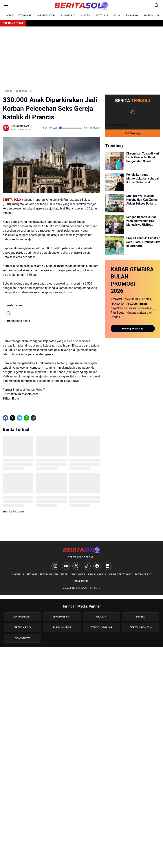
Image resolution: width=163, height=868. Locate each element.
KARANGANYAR (46, 15)
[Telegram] (19, 418)
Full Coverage (133, 133)
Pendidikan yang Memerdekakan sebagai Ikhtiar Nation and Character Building (142, 179)
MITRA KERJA (143, 574)
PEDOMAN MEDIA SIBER (54, 574)
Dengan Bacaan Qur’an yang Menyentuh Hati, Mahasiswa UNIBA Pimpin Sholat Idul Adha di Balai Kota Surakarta (142, 221)
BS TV (97, 588)
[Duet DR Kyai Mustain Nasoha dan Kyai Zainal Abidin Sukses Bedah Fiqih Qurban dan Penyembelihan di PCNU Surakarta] (114, 203)
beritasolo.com (28, 394)
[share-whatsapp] (40, 418)
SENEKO (141, 617)
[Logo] (81, 550)
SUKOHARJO (68, 15)
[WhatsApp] (26, 418)
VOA (39, 390)
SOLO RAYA (132, 15)
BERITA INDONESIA (141, 627)
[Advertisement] (81, 58)
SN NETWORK (81, 581)
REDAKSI (32, 574)
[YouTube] (66, 566)
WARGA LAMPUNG (101, 627)
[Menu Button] (6, 6)
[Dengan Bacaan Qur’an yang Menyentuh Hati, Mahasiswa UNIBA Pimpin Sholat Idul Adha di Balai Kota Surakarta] (114, 224)
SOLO (117, 15)
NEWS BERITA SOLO (121, 574)
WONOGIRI (25, 15)
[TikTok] (87, 566)
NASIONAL (150, 15)
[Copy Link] (33, 418)
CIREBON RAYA (22, 627)
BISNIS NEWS (22, 638)
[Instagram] (55, 566)
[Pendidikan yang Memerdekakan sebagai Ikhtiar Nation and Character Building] (114, 182)
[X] (12, 418)
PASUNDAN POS (62, 627)
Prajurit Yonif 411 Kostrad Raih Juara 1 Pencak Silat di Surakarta (143, 242)
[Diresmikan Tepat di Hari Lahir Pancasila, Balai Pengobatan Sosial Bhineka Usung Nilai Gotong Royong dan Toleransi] (114, 161)
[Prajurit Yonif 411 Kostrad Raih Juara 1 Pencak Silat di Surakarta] (114, 246)
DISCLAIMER (78, 574)
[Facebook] (6, 418)
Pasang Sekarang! (133, 329)
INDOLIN (101, 617)
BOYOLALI (102, 15)
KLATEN (86, 15)
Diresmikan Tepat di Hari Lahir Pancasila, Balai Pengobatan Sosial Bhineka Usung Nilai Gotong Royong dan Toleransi (143, 157)
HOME (9, 15)
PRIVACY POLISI (97, 574)
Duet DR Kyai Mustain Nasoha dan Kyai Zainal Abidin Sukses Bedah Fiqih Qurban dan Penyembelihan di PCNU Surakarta (142, 200)
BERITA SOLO (79, 588)
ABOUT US (18, 574)
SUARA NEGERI (22, 617)
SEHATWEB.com (62, 617)
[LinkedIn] (108, 566)
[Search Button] (157, 6)
